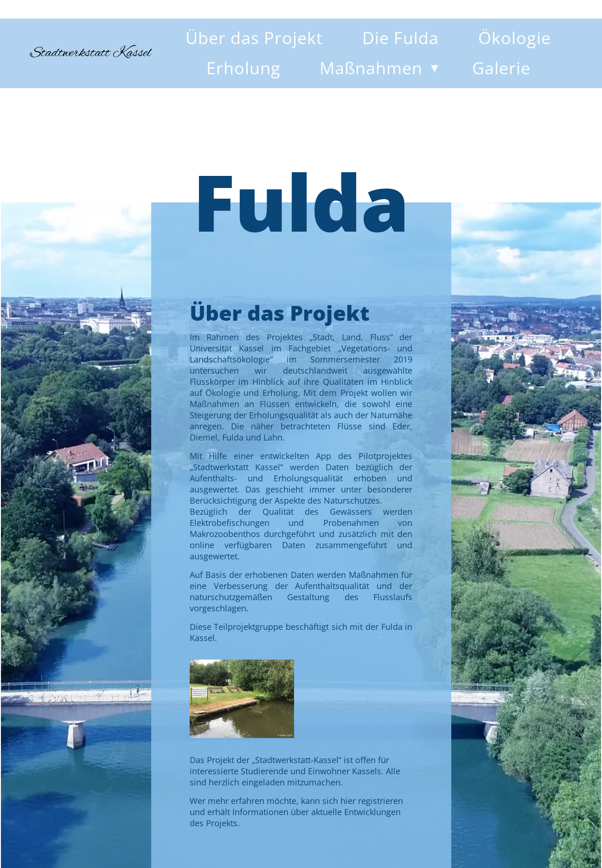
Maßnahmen (371, 68)
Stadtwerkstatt (91, 53)
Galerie (501, 68)
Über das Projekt (254, 38)
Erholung (243, 68)
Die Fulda (400, 38)
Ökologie (515, 38)
